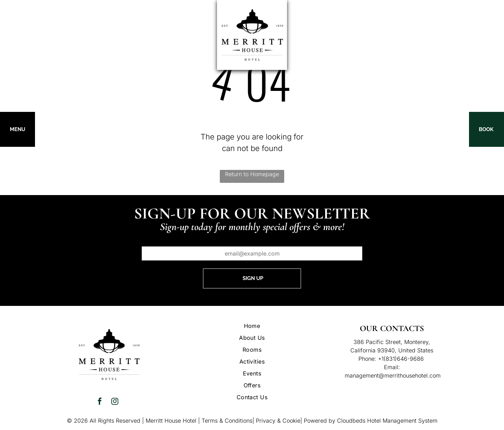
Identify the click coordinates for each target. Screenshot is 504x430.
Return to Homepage (252, 174)
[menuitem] (252, 326)
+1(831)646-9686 (401, 359)
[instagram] (115, 402)
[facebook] (100, 402)
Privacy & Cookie (278, 421)
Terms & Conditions (227, 421)
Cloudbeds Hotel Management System (387, 421)
